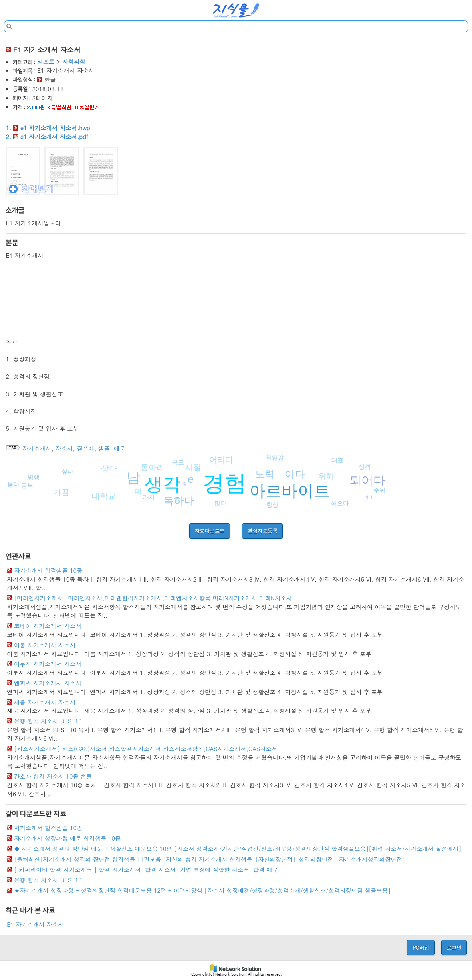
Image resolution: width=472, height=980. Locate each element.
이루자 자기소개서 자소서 (48, 664)
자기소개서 (37, 448)
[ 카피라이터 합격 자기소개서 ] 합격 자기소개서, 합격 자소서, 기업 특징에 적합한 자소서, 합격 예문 (146, 870)
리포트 (46, 62)
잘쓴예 (86, 448)
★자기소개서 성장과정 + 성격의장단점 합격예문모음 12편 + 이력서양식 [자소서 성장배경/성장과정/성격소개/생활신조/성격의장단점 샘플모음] (202, 890)
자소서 (64, 448)
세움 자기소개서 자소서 (45, 702)
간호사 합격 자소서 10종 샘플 (53, 776)
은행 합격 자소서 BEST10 (48, 721)
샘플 (104, 448)
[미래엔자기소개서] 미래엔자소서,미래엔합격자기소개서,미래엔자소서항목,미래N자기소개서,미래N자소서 (153, 598)
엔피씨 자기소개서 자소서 (48, 683)
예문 (120, 448)
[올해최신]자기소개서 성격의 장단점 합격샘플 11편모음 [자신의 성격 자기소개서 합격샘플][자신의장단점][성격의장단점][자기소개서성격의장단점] (210, 859)
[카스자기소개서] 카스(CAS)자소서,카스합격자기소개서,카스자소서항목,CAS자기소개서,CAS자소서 (146, 749)
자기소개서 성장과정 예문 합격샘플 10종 (67, 838)
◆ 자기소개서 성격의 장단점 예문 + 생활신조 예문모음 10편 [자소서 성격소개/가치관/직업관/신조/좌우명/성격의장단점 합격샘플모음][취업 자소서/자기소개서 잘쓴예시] (238, 849)
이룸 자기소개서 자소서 (45, 645)
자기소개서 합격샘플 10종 (48, 570)
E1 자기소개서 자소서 (35, 924)
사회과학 (74, 62)
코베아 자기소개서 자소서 (48, 626)
